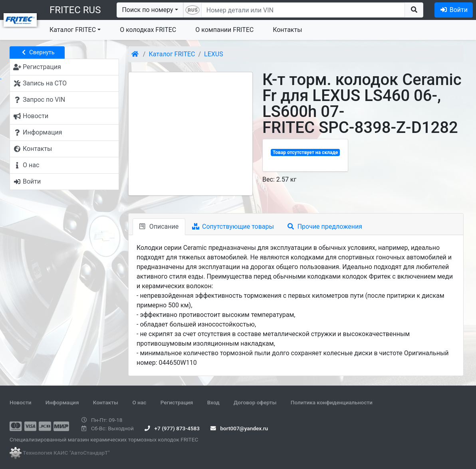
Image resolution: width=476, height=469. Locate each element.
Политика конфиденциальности (332, 402)
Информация (62, 402)
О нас (139, 402)
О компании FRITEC (224, 30)
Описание (159, 227)
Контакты (287, 30)
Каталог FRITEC (73, 30)
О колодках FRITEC (148, 30)
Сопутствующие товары (233, 227)
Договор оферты (255, 402)
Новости (20, 402)
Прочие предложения (325, 227)
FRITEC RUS (75, 10)
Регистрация (177, 402)
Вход (213, 402)
